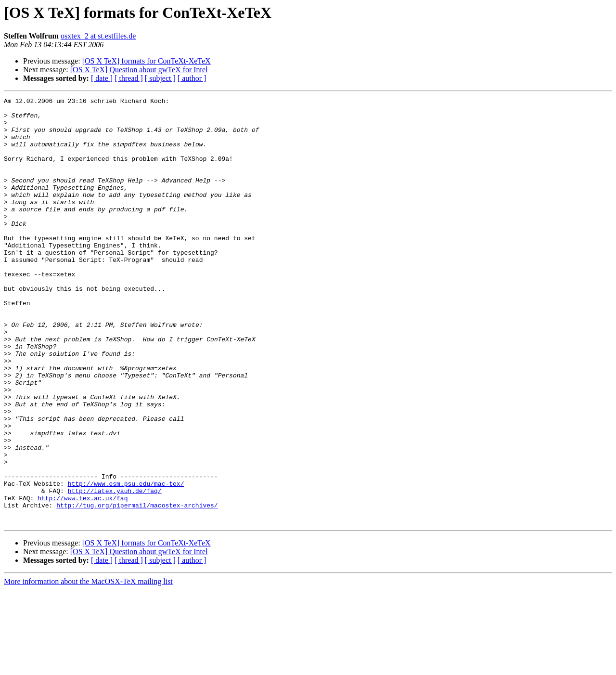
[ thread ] (129, 78)
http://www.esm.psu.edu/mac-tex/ (126, 561)
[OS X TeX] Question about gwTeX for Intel (139, 70)
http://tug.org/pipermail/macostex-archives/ (137, 587)
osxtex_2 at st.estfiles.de (98, 36)
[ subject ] (160, 78)
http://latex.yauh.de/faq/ (115, 570)
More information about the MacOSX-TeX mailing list (88, 667)
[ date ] (102, 78)
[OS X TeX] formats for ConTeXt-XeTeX (147, 61)
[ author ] (192, 78)
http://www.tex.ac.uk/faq (83, 579)
